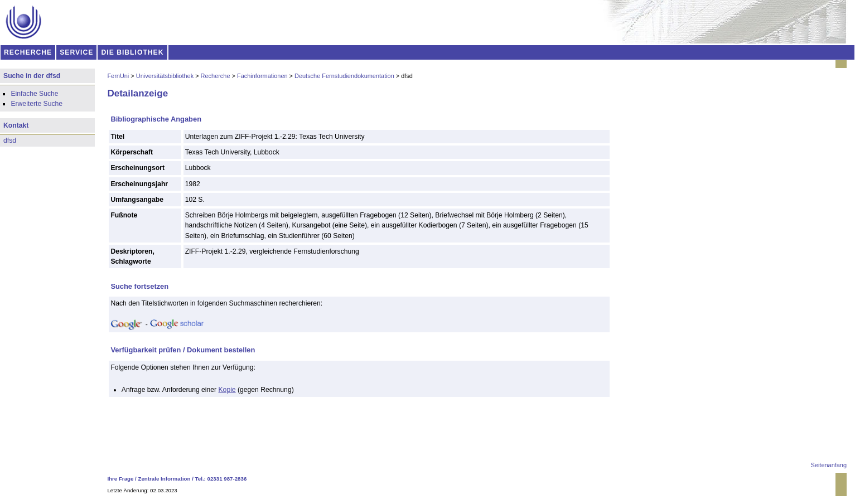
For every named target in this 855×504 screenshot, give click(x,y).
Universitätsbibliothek (165, 76)
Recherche (216, 76)
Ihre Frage (120, 479)
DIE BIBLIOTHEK (133, 52)
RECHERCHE (28, 52)
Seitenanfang (829, 465)
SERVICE (76, 52)
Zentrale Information (165, 479)
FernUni (118, 76)
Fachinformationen (262, 76)
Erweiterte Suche (37, 104)
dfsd (10, 140)
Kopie (227, 390)
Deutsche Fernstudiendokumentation (344, 76)
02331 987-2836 (227, 479)
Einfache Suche (34, 94)
